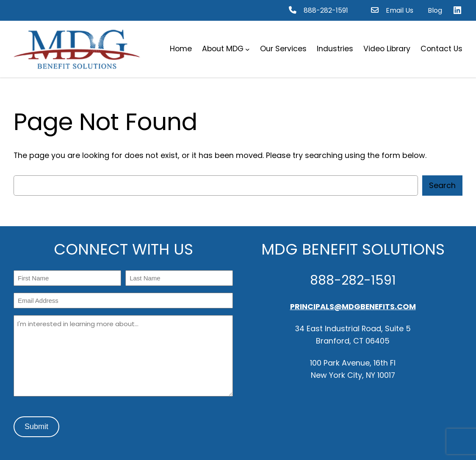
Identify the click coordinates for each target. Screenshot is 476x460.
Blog (435, 10)
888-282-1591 (326, 10)
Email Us (400, 10)
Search (442, 185)
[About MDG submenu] (248, 49)
